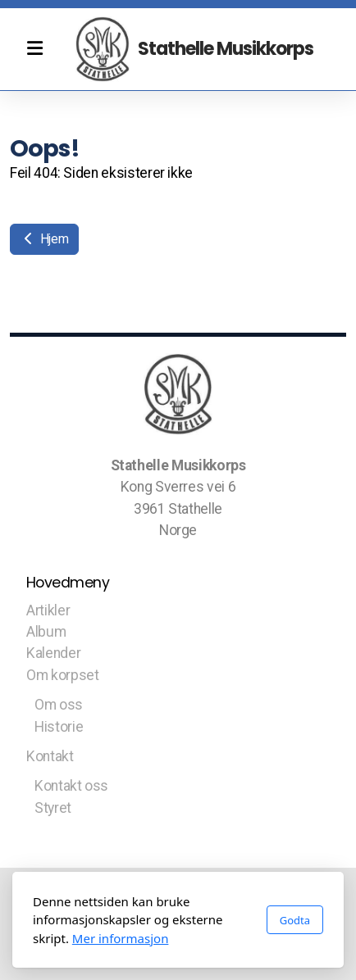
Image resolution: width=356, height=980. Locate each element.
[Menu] (34, 49)
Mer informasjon (121, 938)
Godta (295, 920)
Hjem (44, 239)
